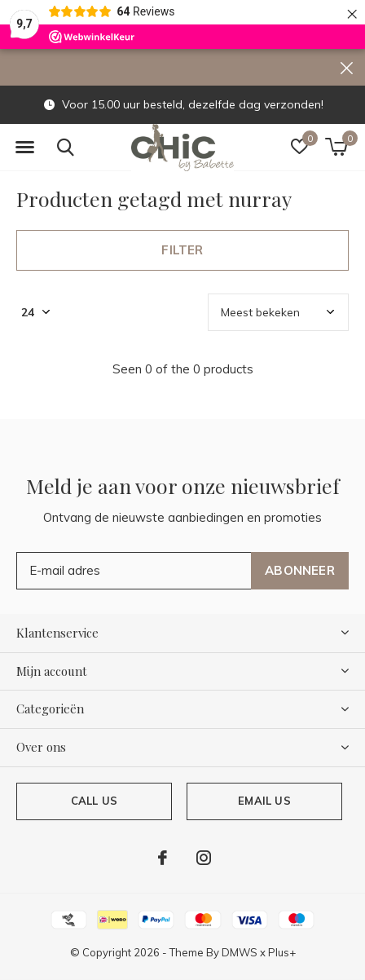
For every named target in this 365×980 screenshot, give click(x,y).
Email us (264, 801)
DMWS (240, 952)
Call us (94, 801)
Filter (182, 250)
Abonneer (300, 570)
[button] (24, 148)
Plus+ (282, 952)
